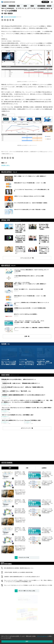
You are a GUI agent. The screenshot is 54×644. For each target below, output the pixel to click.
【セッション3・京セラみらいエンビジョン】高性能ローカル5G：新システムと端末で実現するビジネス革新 (28, 601)
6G (25, 6)
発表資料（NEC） (6, 165)
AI (18, 6)
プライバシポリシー (42, 636)
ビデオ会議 (10, 13)
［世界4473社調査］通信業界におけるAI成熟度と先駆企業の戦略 (18, 588)
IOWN (4, 6)
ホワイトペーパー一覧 (27, 444)
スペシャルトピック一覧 (27, 258)
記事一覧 (27, 352)
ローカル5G (12, 6)
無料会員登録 (45, 2)
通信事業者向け (41, 6)
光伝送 (49, 6)
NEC (5, 13)
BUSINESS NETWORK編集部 (10, 17)
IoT (32, 6)
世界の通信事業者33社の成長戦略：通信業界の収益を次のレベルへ (19, 584)
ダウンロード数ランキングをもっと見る (27, 606)
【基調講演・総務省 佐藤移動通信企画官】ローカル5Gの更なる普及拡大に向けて (22, 592)
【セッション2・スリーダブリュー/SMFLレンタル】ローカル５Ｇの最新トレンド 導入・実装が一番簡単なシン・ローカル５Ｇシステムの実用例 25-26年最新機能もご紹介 (28, 597)
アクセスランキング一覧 (24, 573)
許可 (27, 641)
